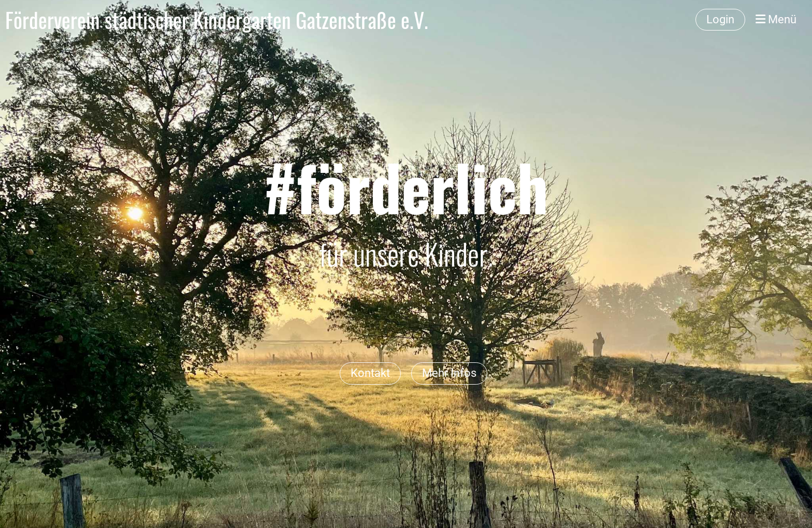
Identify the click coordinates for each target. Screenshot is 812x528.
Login (720, 19)
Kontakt (370, 373)
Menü (776, 19)
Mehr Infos (449, 373)
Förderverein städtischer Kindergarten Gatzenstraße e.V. (217, 20)
